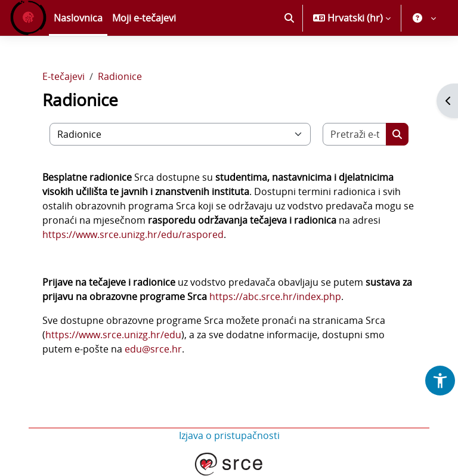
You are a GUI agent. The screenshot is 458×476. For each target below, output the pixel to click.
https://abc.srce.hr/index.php (275, 296)
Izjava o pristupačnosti (229, 435)
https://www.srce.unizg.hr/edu (113, 335)
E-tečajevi (64, 76)
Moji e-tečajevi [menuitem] (144, 18)
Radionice (120, 76)
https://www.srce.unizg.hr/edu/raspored (133, 234)
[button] (289, 18)
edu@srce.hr (153, 349)
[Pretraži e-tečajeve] (355, 134)
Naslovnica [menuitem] (78, 18)
